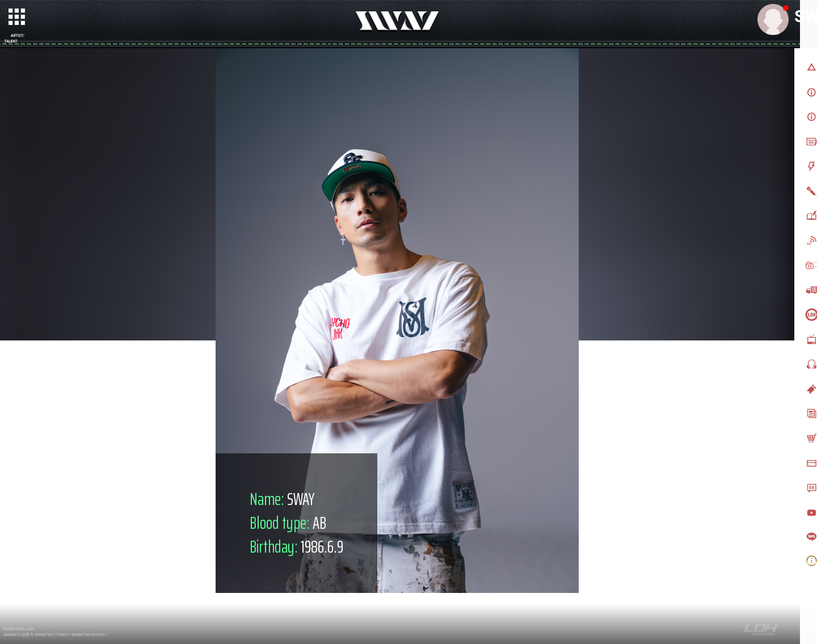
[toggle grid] (18, 18)
